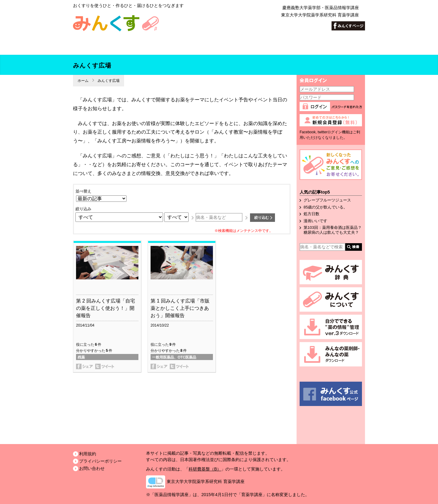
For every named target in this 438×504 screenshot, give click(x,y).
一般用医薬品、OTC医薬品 (174, 357)
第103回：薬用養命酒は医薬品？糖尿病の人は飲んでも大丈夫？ (333, 230)
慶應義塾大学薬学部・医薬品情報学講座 (321, 8)
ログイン (316, 108)
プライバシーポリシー (100, 461)
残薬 (81, 357)
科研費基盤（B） (205, 469)
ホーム (83, 81)
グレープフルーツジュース (327, 200)
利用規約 (88, 454)
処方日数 (311, 214)
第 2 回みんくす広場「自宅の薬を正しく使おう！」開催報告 (106, 308)
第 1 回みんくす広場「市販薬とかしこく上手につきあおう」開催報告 (180, 308)
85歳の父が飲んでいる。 (325, 207)
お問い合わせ (92, 468)
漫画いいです (315, 221)
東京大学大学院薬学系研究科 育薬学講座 (320, 15)
